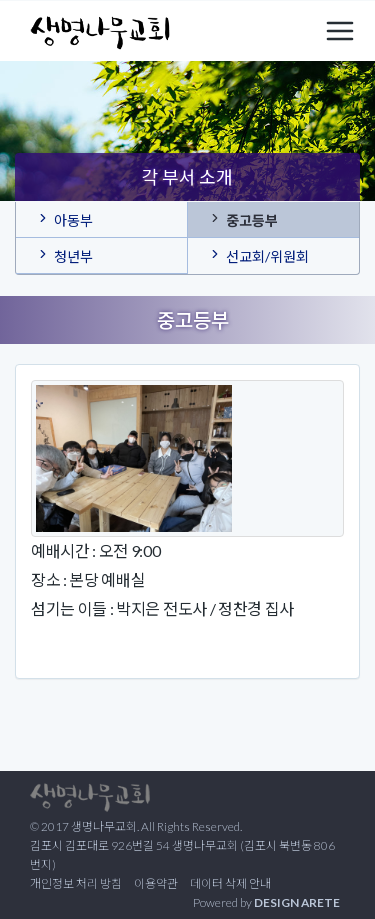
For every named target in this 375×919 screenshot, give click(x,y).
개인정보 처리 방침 (76, 883)
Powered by (266, 902)
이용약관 (156, 883)
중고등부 (243, 218)
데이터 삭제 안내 (230, 883)
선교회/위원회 (258, 254)
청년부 (64, 254)
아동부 (64, 218)
